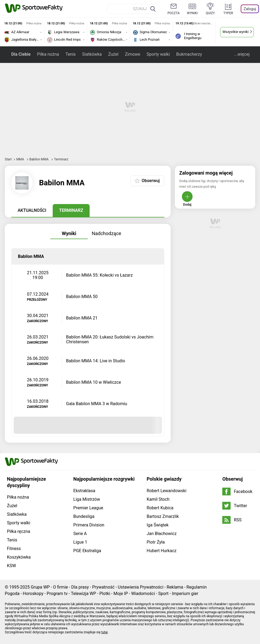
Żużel (113, 54)
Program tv (57, 594)
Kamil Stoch (158, 499)
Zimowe (133, 54)
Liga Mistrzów (87, 499)
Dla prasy (80, 587)
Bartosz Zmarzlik (163, 516)
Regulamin (197, 587)
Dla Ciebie (21, 54)
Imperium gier (185, 594)
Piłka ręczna (19, 531)
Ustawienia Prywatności (141, 587)
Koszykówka (19, 557)
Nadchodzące (106, 233)
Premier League (88, 508)
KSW (12, 566)
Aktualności (32, 210)
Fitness (14, 549)
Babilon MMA (39, 159)
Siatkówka (92, 54)
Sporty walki (158, 54)
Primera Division (89, 525)
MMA (21, 159)
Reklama (175, 587)
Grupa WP (40, 587)
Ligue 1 (80, 542)
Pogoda (12, 594)
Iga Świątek (158, 525)
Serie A (80, 534)
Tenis (71, 54)
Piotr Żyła (156, 542)
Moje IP (121, 594)
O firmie (60, 587)
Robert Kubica (160, 508)
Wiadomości (143, 594)
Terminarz (71, 210)
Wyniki (69, 233)
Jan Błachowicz (162, 534)
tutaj (105, 632)
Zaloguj (250, 9)
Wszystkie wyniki (236, 32)
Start (8, 159)
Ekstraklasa (84, 491)
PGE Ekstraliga (87, 551)
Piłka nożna (48, 54)
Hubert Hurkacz (162, 551)
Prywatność (103, 587)
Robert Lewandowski (167, 491)
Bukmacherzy (189, 54)
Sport (163, 594)
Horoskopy (33, 594)
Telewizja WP (83, 594)
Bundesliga (84, 516)
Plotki (105, 594)
